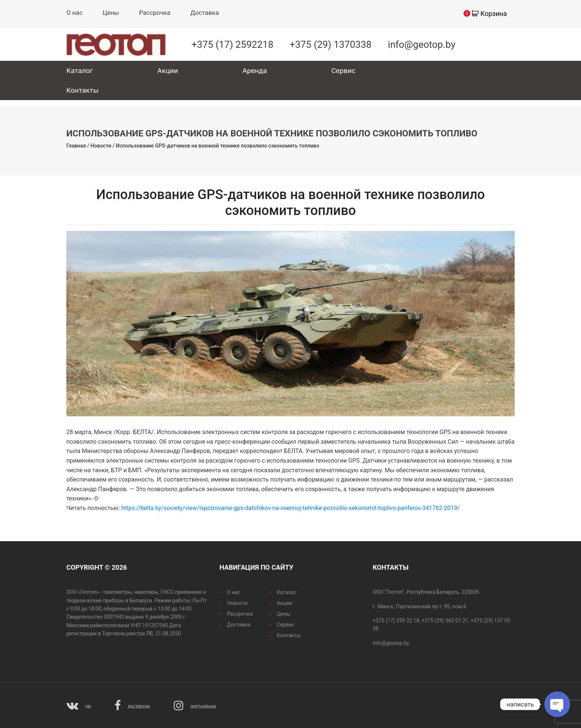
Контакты (82, 90)
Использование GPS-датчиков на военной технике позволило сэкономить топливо (217, 146)
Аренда (255, 71)
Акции (168, 71)
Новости (101, 146)
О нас (74, 13)
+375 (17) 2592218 (233, 44)
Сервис (343, 71)
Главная (76, 146)
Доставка (205, 13)
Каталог (80, 71)
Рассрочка (155, 13)
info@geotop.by (422, 44)
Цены (111, 13)
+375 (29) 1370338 (331, 44)
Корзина (494, 14)
